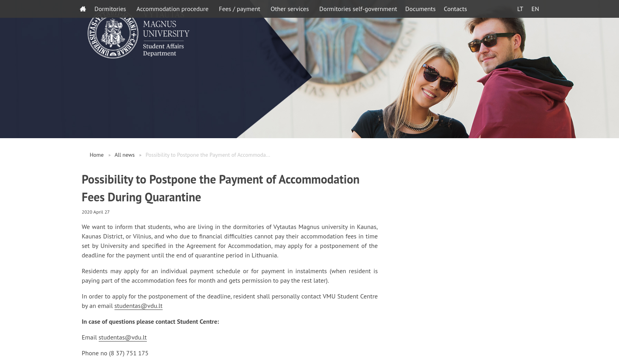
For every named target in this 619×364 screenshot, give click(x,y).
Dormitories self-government (358, 9)
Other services (290, 9)
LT (520, 9)
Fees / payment (239, 9)
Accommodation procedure (173, 9)
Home (97, 155)
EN (535, 9)
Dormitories (110, 9)
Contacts (455, 9)
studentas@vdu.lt (139, 306)
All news (125, 155)
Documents (421, 9)
